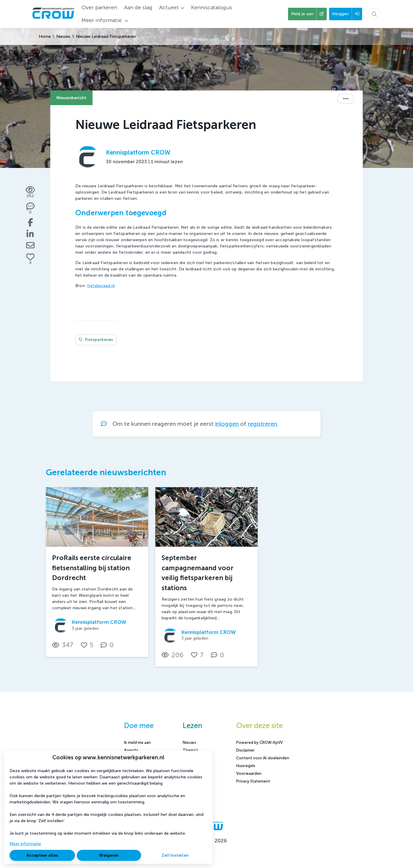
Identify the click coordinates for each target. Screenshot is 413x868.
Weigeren (109, 855)
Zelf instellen (175, 855)
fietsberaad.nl (101, 286)
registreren (262, 424)
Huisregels (246, 766)
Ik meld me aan (137, 742)
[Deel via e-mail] (30, 245)
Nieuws (63, 36)
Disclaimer (245, 750)
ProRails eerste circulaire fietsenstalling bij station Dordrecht (92, 568)
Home (45, 36)
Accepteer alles (42, 855)
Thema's (191, 750)
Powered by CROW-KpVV (259, 742)
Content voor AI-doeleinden (263, 758)
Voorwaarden (249, 773)
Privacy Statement (253, 781)
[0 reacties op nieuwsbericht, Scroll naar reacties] (30, 209)
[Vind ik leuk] (30, 259)
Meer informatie (25, 844)
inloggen (227, 424)
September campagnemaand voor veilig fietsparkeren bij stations (198, 573)
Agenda (131, 750)
